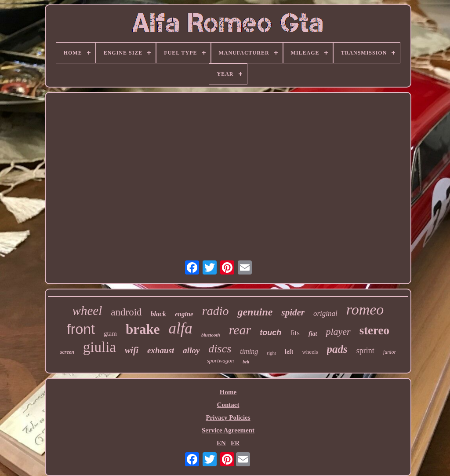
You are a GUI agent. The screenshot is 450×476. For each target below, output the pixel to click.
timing (249, 351)
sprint (365, 351)
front (81, 329)
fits (295, 333)
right (271, 353)
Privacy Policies (228, 417)
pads (337, 349)
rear (240, 330)
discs (220, 349)
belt (246, 362)
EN (221, 443)
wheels (310, 352)
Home (228, 392)
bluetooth (211, 335)
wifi (132, 350)
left (289, 352)
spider (293, 312)
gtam (110, 333)
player (338, 331)
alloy (191, 350)
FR (235, 443)
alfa (180, 328)
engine (184, 314)
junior (390, 352)
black (159, 314)
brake (143, 329)
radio (216, 311)
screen (67, 352)
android (126, 312)
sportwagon (220, 361)
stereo (374, 330)
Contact (228, 405)
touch (270, 333)
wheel (87, 311)
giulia (100, 347)
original (325, 313)
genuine (255, 312)
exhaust (161, 350)
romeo (365, 309)
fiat (313, 334)
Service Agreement (228, 430)
